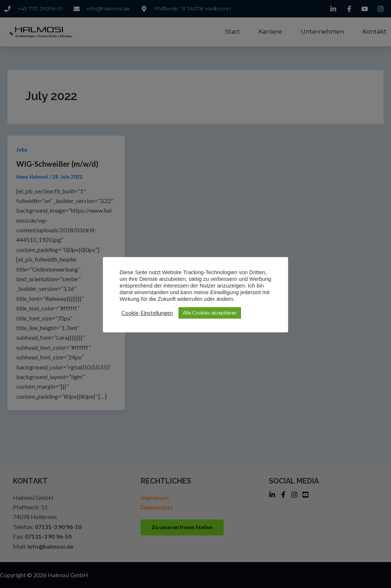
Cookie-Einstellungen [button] (147, 313)
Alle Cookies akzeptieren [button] (210, 313)
